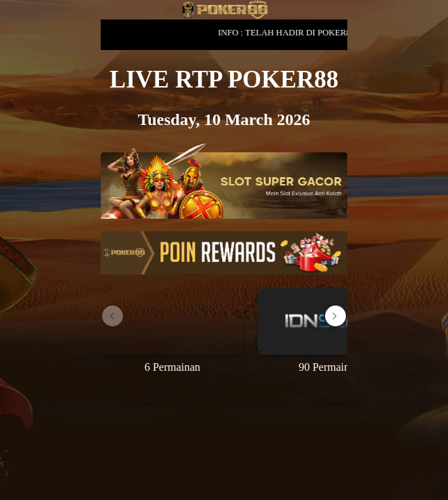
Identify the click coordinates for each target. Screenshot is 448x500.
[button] (335, 316)
